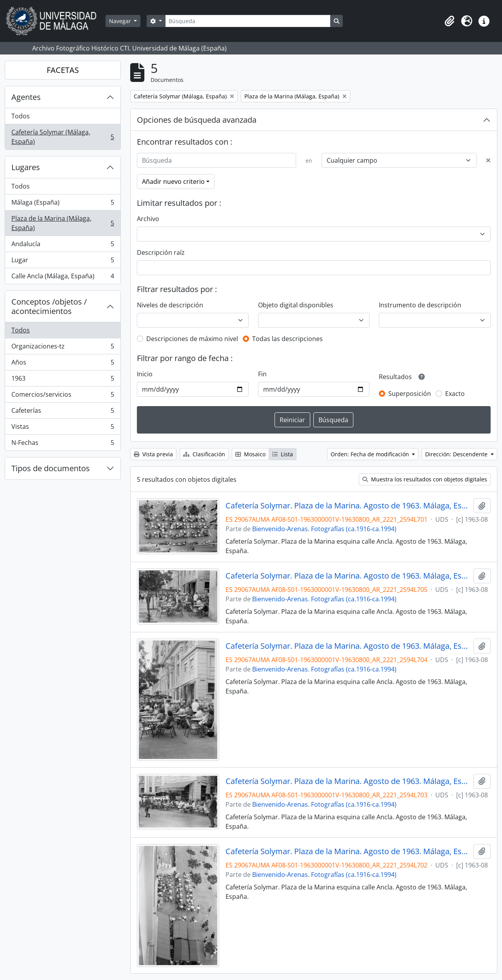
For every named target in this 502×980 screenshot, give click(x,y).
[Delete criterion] (488, 160)
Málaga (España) (63, 204)
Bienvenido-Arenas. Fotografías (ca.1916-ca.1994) (324, 529)
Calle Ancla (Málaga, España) (63, 278)
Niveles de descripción (170, 305)
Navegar (121, 21)
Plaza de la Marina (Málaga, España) (63, 223)
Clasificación (204, 454)
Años (63, 364)
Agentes (26, 97)
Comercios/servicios (63, 396)
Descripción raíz (161, 252)
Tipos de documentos (51, 468)
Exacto (455, 394)
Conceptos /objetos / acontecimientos (49, 306)
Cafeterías (63, 412)
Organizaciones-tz (63, 348)
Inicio (145, 374)
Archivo (148, 219)
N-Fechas (63, 444)
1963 (63, 380)
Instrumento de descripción (420, 305)
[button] (449, 21)
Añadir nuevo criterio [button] (173, 181)
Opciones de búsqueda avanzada (197, 120)
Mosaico (250, 454)
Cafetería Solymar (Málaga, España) (63, 137)
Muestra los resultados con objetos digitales (425, 479)
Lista (283, 454)
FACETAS (63, 70)
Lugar (63, 262)
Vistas (63, 428)
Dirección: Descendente (457, 454)
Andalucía (63, 246)
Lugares (26, 167)
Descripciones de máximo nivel (192, 339)
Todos (21, 116)
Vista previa (153, 454)
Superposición (410, 394)
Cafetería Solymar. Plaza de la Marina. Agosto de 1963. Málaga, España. (348, 506)
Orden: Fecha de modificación (371, 454)
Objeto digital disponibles (296, 305)
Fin (262, 374)
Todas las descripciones (287, 339)
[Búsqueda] (248, 21)
